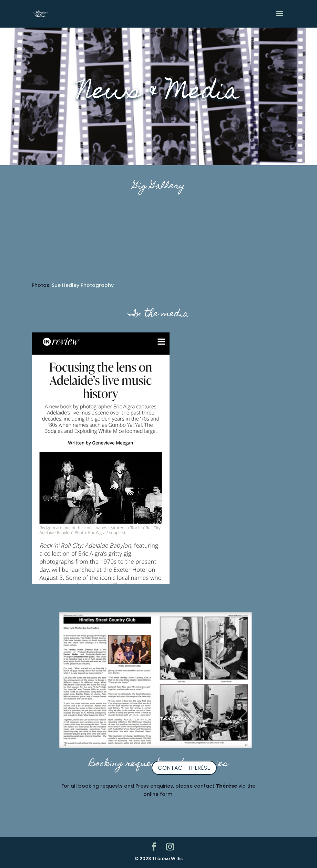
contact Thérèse (184, 768)
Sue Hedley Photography (83, 285)
